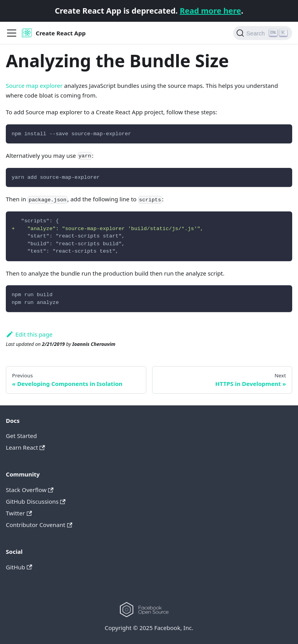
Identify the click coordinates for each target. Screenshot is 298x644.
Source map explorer (34, 86)
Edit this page (29, 334)
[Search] (263, 33)
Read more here (210, 11)
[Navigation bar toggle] (12, 33)
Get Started (21, 436)
